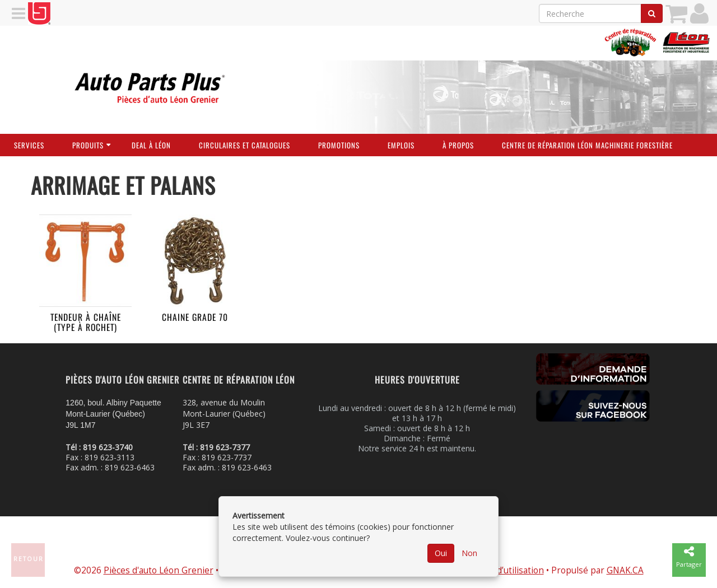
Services (29, 145)
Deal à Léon (151, 145)
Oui (441, 553)
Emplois (401, 145)
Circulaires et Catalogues (245, 145)
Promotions (339, 145)
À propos (458, 145)
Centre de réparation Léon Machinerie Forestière (587, 145)
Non (469, 553)
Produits (88, 145)
